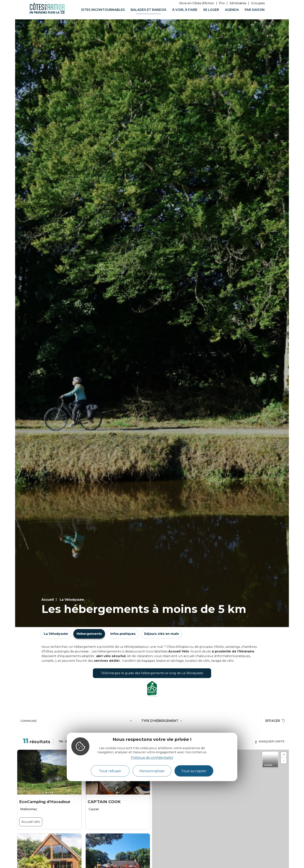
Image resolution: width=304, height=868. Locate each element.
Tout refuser (110, 771)
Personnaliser (152, 771)
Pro (222, 3)
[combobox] (77, 722)
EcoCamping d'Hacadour (45, 802)
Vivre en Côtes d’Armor (197, 3)
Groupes (258, 3)
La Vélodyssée (72, 600)
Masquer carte (270, 741)
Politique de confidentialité (152, 758)
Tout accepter (194, 771)
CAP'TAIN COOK (104, 802)
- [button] (284, 761)
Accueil (48, 600)
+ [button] (284, 755)
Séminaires (238, 3)
